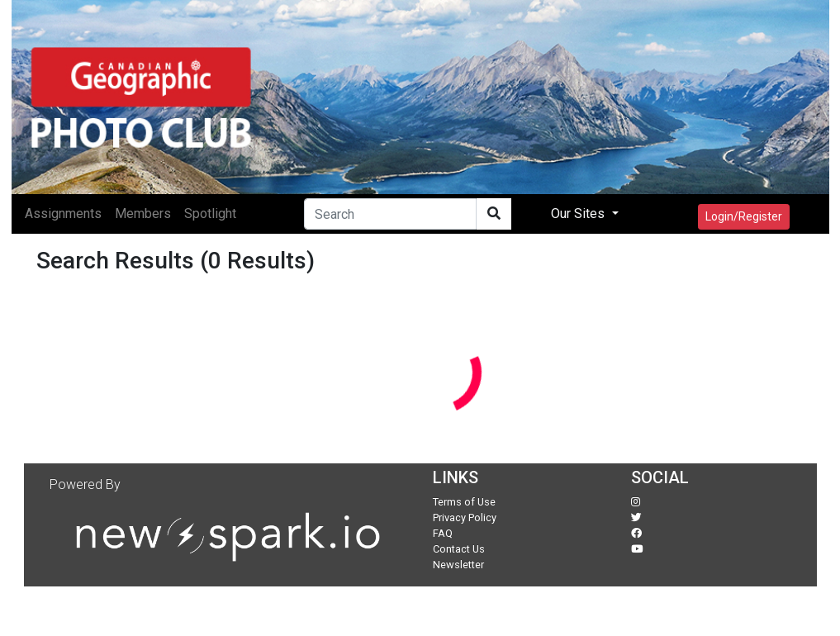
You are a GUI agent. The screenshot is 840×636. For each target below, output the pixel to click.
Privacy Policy (465, 517)
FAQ (443, 533)
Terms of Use (464, 502)
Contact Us (459, 549)
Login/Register (744, 216)
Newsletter (458, 565)
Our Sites (579, 214)
